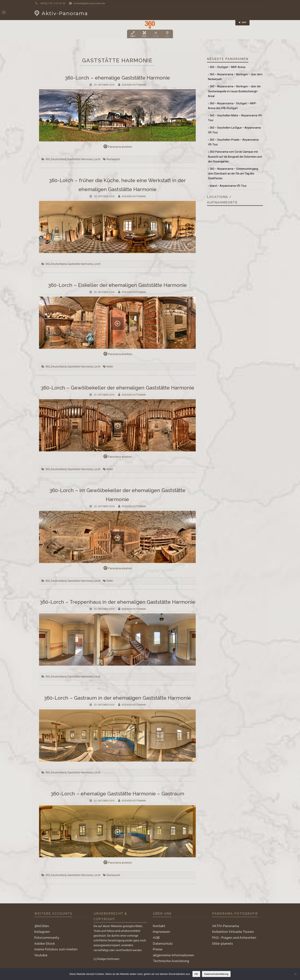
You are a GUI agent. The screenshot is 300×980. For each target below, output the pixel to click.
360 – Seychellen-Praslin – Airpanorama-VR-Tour (234, 142)
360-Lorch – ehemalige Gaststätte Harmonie (117, 78)
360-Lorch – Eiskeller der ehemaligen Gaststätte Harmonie (117, 285)
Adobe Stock (45, 943)
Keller (110, 367)
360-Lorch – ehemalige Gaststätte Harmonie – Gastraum (117, 794)
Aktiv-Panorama (61, 13)
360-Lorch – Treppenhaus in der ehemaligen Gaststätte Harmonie (117, 602)
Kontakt (159, 926)
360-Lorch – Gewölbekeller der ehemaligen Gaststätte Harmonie (117, 388)
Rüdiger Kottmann (134, 85)
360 (48, 159)
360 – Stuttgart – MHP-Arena (227, 67)
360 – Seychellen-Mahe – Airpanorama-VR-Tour (235, 118)
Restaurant (113, 159)
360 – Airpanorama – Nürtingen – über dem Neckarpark (235, 77)
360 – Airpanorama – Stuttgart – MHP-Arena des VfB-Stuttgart (232, 106)
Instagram (42, 932)
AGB (156, 938)
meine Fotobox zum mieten (56, 949)
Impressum (161, 932)
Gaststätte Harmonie (80, 159)
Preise (158, 949)
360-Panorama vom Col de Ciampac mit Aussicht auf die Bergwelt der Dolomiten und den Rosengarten (235, 157)
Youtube (41, 955)
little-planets (223, 943)
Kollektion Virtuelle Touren (233, 932)
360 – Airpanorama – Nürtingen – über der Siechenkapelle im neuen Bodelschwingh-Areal (234, 91)
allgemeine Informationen (173, 955)
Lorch (97, 159)
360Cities (42, 926)
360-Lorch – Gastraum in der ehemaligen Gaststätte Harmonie (117, 698)
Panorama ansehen (117, 146)
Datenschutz (163, 943)
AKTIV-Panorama (226, 926)
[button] (150, 25)
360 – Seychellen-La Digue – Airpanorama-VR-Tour (235, 130)
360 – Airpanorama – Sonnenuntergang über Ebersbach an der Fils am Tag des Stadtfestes (233, 174)
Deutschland (59, 159)
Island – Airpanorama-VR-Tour (228, 186)
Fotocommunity (47, 938)
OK (196, 974)
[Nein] (295, 974)
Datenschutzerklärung (216, 974)
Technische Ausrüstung (171, 961)
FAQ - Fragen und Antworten (234, 938)
